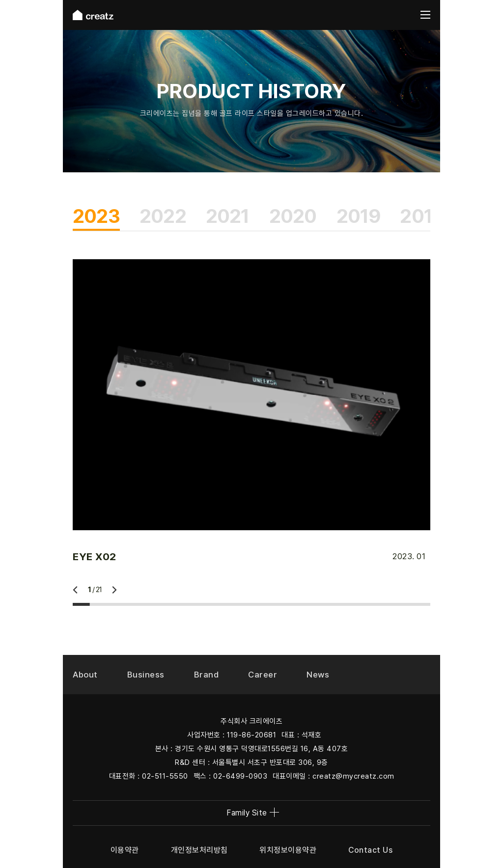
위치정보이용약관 (288, 850)
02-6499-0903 (240, 776)
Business (146, 675)
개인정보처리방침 (199, 850)
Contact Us (370, 850)
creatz (93, 15)
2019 (359, 216)
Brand (207, 675)
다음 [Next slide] (114, 590)
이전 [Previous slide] (75, 590)
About (85, 675)
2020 (293, 216)
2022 (163, 216)
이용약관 (125, 850)
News (318, 675)
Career (263, 675)
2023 (96, 216)
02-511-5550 (165, 776)
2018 (422, 216)
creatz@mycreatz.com (353, 776)
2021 (228, 216)
